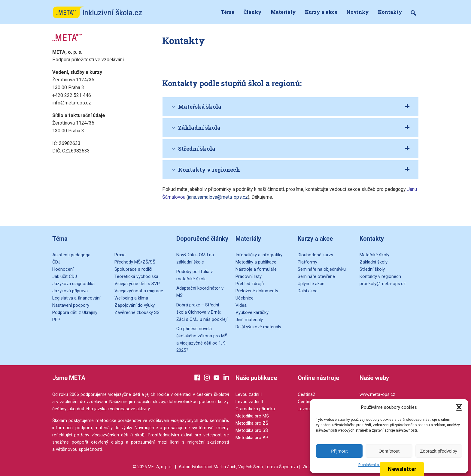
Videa (241, 305)
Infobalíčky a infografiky (259, 255)
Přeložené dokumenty (257, 291)
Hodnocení (63, 269)
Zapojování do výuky (135, 305)
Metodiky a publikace (256, 262)
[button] (459, 407)
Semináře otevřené (316, 276)
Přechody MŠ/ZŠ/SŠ (135, 262)
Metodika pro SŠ (252, 430)
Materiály (283, 12)
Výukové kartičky (252, 312)
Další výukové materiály (258, 327)
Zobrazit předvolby (439, 451)
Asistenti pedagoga (71, 255)
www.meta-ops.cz (377, 394)
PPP (56, 320)
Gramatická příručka (255, 409)
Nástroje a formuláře (256, 269)
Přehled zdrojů (250, 284)
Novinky (358, 12)
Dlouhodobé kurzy (315, 255)
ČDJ (56, 262)
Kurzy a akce (321, 12)
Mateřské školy (374, 255)
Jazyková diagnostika (73, 284)
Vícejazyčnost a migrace (139, 291)
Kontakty (390, 12)
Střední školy (372, 269)
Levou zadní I (249, 394)
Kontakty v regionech (380, 276)
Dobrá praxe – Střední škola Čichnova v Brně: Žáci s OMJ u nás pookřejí (202, 312)
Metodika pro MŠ (252, 416)
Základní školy (374, 262)
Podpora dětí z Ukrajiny (75, 312)
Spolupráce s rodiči (133, 269)
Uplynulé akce (311, 284)
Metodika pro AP (252, 438)
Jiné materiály (249, 320)
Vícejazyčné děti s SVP (137, 284)
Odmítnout (389, 451)
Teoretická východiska (136, 276)
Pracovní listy (249, 276)
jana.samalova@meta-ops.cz (218, 197)
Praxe (120, 255)
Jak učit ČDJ (65, 276)
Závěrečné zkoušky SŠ (137, 312)
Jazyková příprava (70, 291)
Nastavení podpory (71, 305)
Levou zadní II (249, 402)
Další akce (308, 291)
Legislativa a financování (76, 298)
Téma (228, 12)
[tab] (290, 107)
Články (253, 12)
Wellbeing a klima (131, 298)
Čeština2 (306, 394)
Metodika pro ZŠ (252, 423)
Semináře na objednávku (322, 269)
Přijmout (339, 451)
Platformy (307, 262)
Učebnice (245, 298)
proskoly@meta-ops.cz (383, 284)
